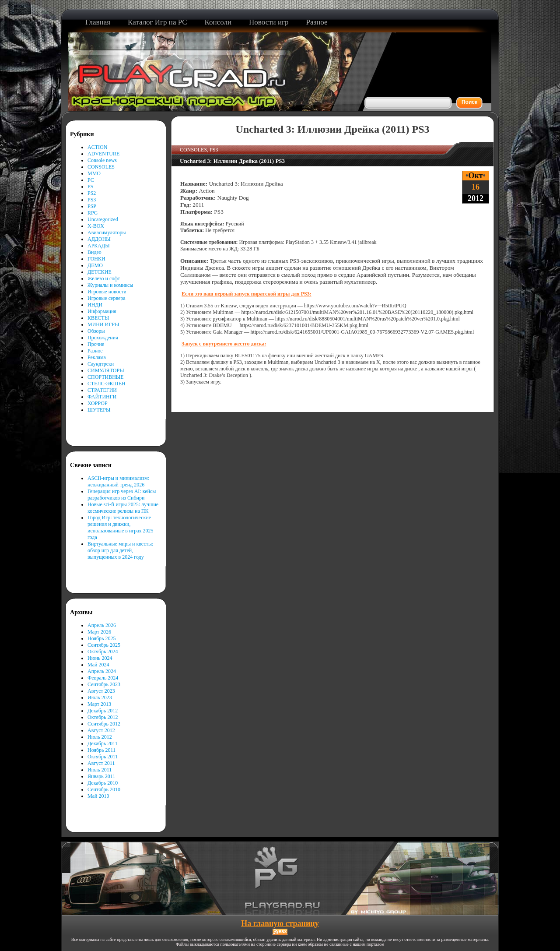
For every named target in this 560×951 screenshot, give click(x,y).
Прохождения (103, 338)
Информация (102, 311)
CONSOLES (101, 167)
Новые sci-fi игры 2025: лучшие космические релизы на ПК (123, 508)
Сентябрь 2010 (104, 789)
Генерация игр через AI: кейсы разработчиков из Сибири (122, 495)
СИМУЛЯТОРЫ (106, 370)
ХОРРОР (98, 403)
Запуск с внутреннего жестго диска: (224, 344)
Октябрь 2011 (103, 757)
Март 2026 (99, 632)
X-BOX (96, 226)
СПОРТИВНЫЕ (106, 377)
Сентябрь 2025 (104, 645)
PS (90, 187)
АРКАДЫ (99, 246)
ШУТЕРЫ (99, 410)
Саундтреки (101, 364)
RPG (93, 213)
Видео (94, 252)
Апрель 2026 (102, 625)
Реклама (97, 357)
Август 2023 (101, 691)
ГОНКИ (96, 259)
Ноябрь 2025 (102, 638)
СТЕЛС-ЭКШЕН (107, 384)
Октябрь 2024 (103, 652)
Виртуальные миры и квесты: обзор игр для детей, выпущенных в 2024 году (120, 550)
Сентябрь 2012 (104, 724)
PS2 (92, 193)
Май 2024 (98, 665)
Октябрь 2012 (103, 717)
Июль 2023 (100, 697)
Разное (95, 351)
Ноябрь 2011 (101, 750)
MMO (94, 173)
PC (91, 180)
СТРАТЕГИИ (102, 390)
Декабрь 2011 (103, 743)
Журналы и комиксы (110, 285)
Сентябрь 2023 (104, 684)
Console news (102, 160)
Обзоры (96, 331)
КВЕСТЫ (98, 318)
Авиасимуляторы (107, 232)
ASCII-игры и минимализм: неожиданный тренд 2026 (118, 481)
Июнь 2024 (100, 658)
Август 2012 (101, 730)
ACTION (97, 147)
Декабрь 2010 (103, 783)
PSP (92, 206)
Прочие (96, 344)
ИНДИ (95, 305)
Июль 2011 (100, 770)
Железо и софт (104, 278)
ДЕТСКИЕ (100, 272)
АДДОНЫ (99, 239)
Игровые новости (107, 292)
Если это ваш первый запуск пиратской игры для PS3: (247, 294)
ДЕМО (95, 265)
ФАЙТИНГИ (102, 397)
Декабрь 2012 (103, 711)
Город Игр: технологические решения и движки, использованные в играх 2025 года (121, 527)
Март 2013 (99, 704)
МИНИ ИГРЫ (103, 324)
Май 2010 (98, 796)
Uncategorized (103, 219)
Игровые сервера (107, 298)
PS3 (92, 200)
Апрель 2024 (102, 671)
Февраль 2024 (103, 678)
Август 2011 (101, 763)
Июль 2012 (100, 737)
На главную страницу (280, 923)
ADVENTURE (103, 154)
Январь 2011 (101, 776)
